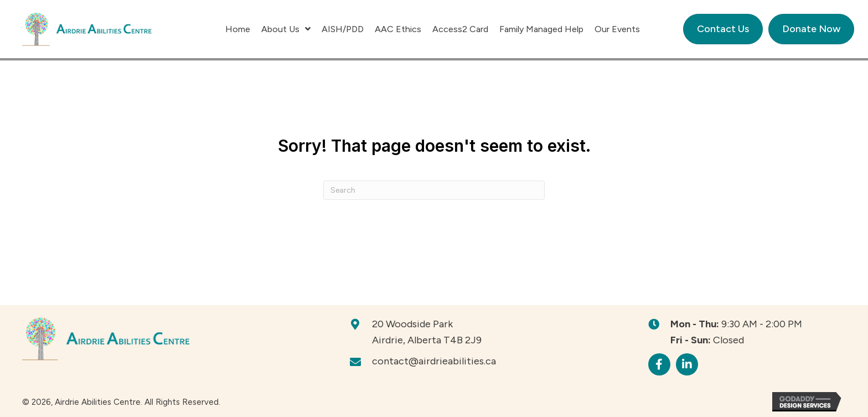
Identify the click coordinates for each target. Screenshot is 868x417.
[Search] (434, 190)
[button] (659, 364)
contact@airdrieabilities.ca (434, 361)
